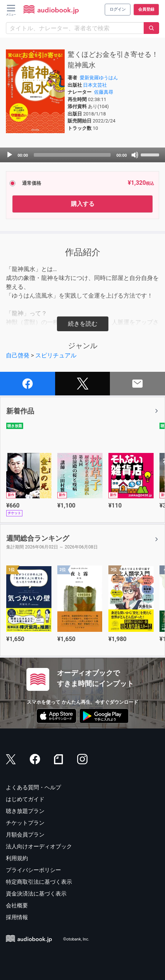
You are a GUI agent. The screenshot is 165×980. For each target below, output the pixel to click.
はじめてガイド (25, 799)
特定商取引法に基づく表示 (39, 882)
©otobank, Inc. (76, 940)
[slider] (72, 155)
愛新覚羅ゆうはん (99, 78)
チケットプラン (25, 823)
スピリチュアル (56, 355)
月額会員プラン (25, 835)
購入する (83, 204)
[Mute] (135, 155)
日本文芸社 (95, 85)
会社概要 (17, 905)
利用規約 (17, 858)
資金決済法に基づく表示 (36, 894)
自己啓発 (18, 355)
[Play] (10, 155)
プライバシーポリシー (33, 870)
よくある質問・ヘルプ (33, 787)
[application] (82, 155)
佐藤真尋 (104, 92)
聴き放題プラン (25, 811)
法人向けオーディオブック (39, 846)
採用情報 (17, 917)
